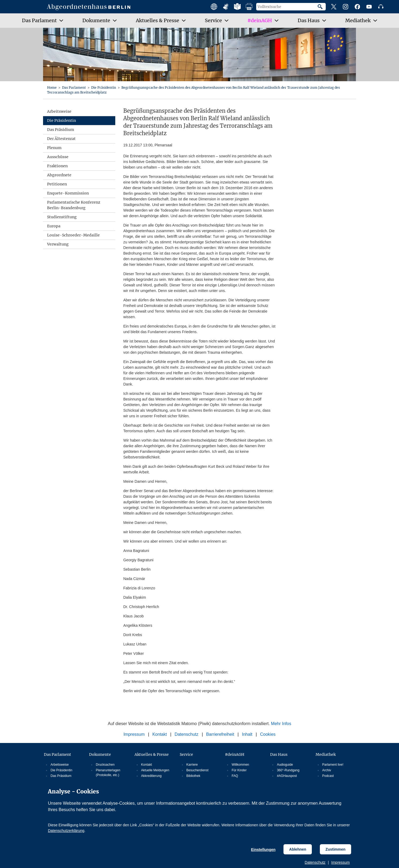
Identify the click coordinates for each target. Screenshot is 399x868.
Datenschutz (315, 862)
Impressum (341, 862)
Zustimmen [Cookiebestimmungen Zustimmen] (335, 849)
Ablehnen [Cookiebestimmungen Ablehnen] (298, 849)
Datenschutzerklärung (66, 831)
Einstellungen (263, 850)
